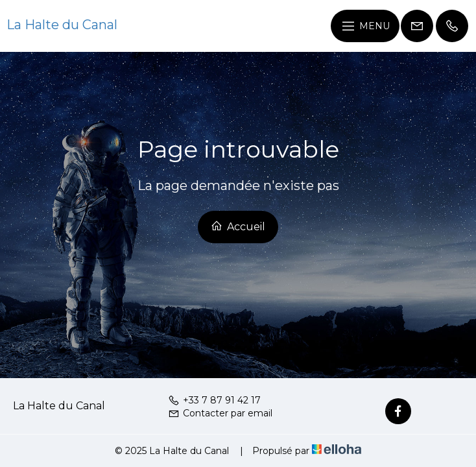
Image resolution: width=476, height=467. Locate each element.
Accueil (238, 226)
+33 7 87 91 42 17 (214, 400)
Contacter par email (220, 413)
